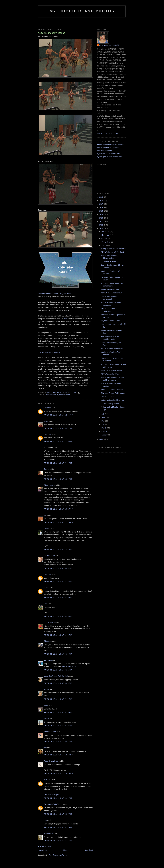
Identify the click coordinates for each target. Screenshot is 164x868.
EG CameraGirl (50, 622)
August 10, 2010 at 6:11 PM (58, 670)
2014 (102, 214)
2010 (102, 228)
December (106, 231)
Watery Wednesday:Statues (112, 370)
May (103, 421)
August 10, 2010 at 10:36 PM (59, 755)
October (105, 238)
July (103, 414)
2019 (102, 197)
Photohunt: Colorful (108, 397)
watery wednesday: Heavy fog (113, 400)
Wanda (47, 689)
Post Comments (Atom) (58, 855)
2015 (102, 211)
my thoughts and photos (82, 11)
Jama (46, 705)
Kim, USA (48, 780)
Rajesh (47, 718)
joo (45, 515)
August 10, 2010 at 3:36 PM (58, 616)
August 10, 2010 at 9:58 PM (58, 742)
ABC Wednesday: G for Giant (112, 252)
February (105, 431)
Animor (47, 587)
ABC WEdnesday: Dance (111, 374)
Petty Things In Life (69, 666)
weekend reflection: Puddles (112, 390)
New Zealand (65, 395)
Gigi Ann (47, 641)
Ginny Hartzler (49, 485)
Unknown (48, 408)
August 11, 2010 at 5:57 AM (58, 814)
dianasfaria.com (50, 732)
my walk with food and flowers (108, 154)
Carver (47, 469)
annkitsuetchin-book (104, 151)
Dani (46, 604)
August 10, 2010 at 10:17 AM (58, 509)
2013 (102, 218)
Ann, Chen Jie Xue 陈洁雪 (58, 393)
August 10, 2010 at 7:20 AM (58, 441)
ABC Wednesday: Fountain (111, 293)
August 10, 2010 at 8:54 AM (58, 479)
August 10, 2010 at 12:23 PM (59, 522)
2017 (102, 204)
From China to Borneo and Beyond (110, 145)
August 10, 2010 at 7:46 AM (58, 463)
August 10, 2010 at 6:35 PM (58, 683)
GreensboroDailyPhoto (53, 804)
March (104, 428)
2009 (102, 439)
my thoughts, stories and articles (109, 157)
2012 (102, 221)
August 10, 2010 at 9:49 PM (58, 726)
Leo (45, 820)
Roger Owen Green (51, 761)
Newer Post (42, 850)
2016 (102, 207)
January (105, 435)
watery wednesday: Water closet (113, 248)
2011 (102, 225)
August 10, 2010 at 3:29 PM (58, 597)
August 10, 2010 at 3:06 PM (58, 568)
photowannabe (50, 555)
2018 (102, 201)
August (104, 245)
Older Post (89, 850)
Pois (65, 319)
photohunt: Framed (108, 261)
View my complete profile (108, 134)
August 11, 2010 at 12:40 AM (58, 774)
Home (66, 850)
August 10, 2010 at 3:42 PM (58, 635)
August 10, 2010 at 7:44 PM (58, 699)
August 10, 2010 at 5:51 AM (58, 428)
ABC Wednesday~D (52, 795)
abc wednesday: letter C (110, 404)
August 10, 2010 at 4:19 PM (58, 654)
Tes (45, 748)
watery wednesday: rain (110, 289)
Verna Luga (48, 660)
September (106, 242)
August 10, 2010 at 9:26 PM (58, 712)
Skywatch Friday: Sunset (111, 321)
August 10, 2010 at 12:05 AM (58, 415)
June (104, 417)
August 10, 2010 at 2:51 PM (58, 549)
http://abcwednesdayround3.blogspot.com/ (54, 294)
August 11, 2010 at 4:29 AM (58, 798)
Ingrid (46, 421)
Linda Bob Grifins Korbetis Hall (56, 676)
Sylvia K (47, 528)
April (104, 424)
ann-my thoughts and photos (108, 147)
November (106, 235)
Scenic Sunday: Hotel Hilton (112, 349)
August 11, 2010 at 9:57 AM (58, 827)
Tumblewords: (49, 833)
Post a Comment (44, 846)
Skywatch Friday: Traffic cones (113, 393)
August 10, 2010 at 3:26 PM (58, 581)
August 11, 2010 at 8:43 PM (58, 841)
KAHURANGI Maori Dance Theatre (51, 352)
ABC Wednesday (51, 395)
